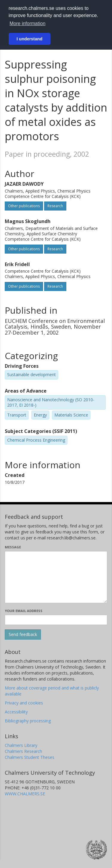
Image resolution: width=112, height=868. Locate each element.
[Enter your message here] (56, 577)
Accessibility (16, 712)
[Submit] (23, 634)
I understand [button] (30, 39)
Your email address (24, 611)
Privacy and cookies (24, 703)
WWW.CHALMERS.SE (25, 794)
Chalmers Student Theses (30, 757)
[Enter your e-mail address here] (56, 620)
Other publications (24, 206)
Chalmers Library (21, 745)
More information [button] (27, 23)
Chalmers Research (23, 751)
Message (13, 547)
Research (55, 206)
